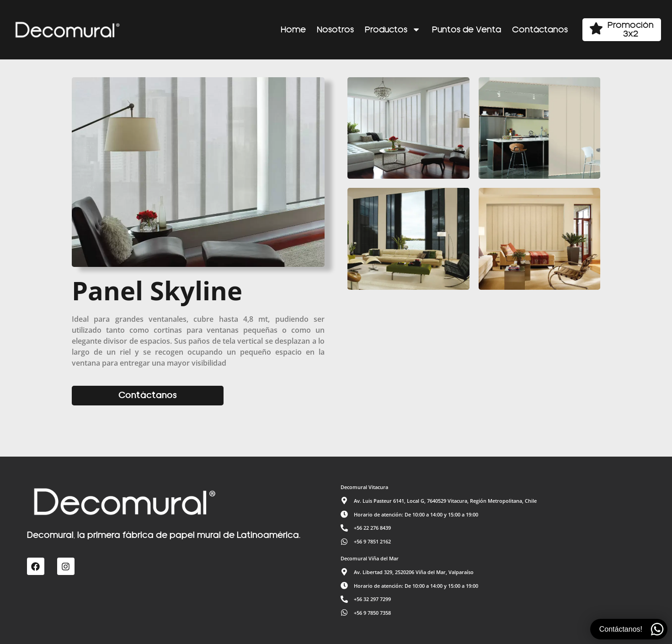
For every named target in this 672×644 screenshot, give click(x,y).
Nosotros (335, 30)
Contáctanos (540, 30)
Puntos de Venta (467, 30)
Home (293, 30)
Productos (393, 30)
